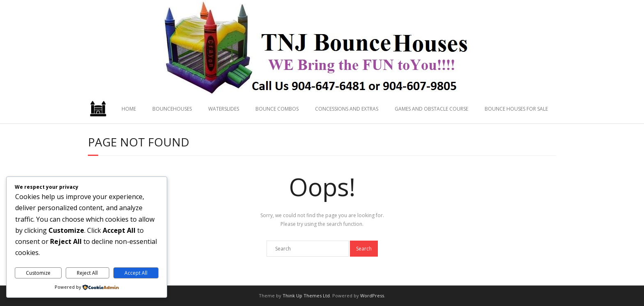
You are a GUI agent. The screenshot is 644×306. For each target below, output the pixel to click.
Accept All (136, 273)
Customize (38, 273)
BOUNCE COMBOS (277, 109)
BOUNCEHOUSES (172, 109)
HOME (129, 109)
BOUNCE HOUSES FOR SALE (516, 109)
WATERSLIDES (224, 109)
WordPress (372, 296)
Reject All (87, 273)
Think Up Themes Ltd (306, 296)
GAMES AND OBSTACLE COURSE (431, 109)
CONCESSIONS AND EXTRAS (347, 109)
